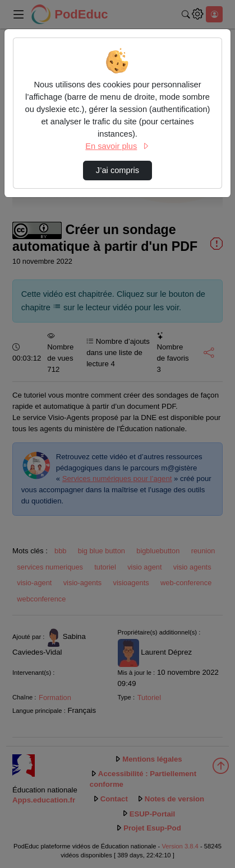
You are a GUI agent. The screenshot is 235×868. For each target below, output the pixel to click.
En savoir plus (117, 146)
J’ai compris (117, 170)
